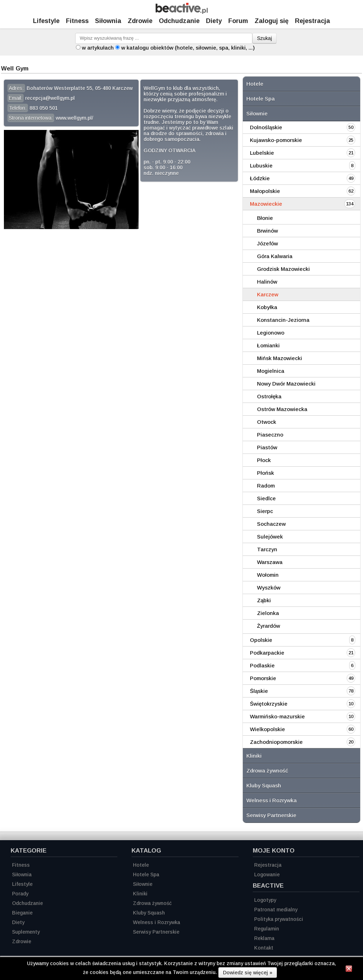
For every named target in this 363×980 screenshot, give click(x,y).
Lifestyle (46, 21)
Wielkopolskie (267, 729)
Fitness (77, 21)
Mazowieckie (266, 204)
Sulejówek (270, 537)
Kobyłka (267, 307)
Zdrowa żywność (267, 771)
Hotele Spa (261, 99)
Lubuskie (261, 166)
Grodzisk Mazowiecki (283, 269)
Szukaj (264, 38)
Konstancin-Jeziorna (283, 320)
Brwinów (267, 231)
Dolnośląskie (266, 127)
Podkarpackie (267, 653)
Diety (214, 21)
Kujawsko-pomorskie (276, 140)
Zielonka (268, 613)
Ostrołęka (269, 396)
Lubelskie (262, 153)
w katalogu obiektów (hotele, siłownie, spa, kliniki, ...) (188, 48)
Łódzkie (260, 178)
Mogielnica (271, 371)
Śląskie (259, 691)
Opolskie (261, 640)
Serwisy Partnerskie (271, 815)
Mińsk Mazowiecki (280, 358)
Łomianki (268, 345)
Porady (20, 894)
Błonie (265, 218)
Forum (238, 21)
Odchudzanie (179, 21)
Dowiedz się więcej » (248, 973)
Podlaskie (262, 665)
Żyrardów (269, 626)
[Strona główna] (182, 12)
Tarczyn (267, 549)
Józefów (267, 243)
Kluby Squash (264, 785)
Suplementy (26, 932)
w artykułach (98, 48)
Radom (266, 486)
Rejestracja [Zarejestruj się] (312, 21)
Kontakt (264, 948)
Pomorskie (263, 678)
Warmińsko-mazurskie (277, 716)
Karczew (268, 294)
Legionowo (271, 333)
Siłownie (257, 113)
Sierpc (265, 511)
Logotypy (265, 900)
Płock (264, 460)
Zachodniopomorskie (276, 742)
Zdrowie (140, 21)
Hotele (255, 84)
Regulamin (267, 929)
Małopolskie (265, 191)
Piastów (267, 447)
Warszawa (270, 562)
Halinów (267, 282)
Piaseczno (270, 435)
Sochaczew (271, 524)
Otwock (267, 422)
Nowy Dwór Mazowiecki (286, 384)
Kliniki (254, 756)
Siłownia (108, 21)
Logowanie (267, 874)
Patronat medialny (276, 910)
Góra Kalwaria (275, 256)
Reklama (264, 938)
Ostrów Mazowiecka (282, 409)
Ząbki (264, 600)
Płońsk (266, 473)
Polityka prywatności (279, 919)
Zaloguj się (272, 21)
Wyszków (269, 588)
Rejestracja (268, 865)
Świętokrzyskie (269, 704)
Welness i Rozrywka (272, 800)
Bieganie (22, 913)
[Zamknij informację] (349, 970)
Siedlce (266, 498)
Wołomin (268, 575)
